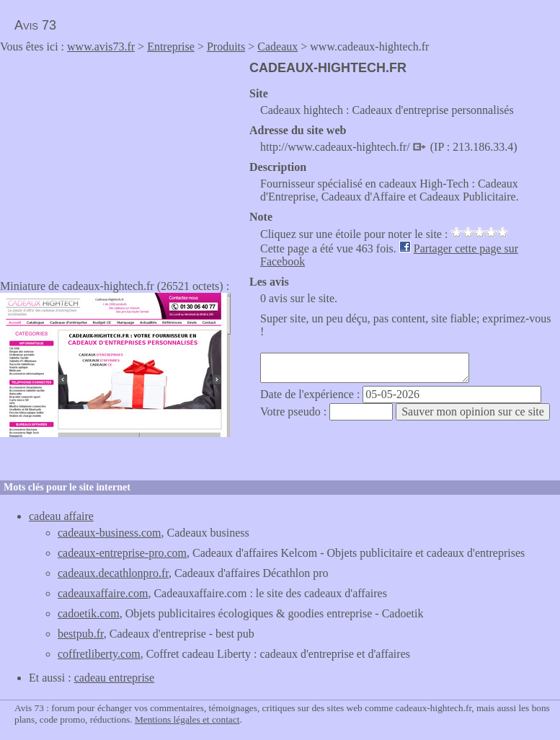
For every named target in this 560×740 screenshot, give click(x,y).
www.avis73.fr (101, 47)
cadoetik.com (89, 613)
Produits (226, 47)
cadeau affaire (61, 516)
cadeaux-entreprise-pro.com (122, 553)
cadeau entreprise (114, 678)
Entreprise (171, 47)
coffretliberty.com (99, 654)
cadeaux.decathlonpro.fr (113, 573)
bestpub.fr (81, 634)
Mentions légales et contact (187, 719)
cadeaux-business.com (110, 533)
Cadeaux (277, 47)
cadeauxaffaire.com (103, 593)
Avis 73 (35, 25)
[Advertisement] (121, 162)
